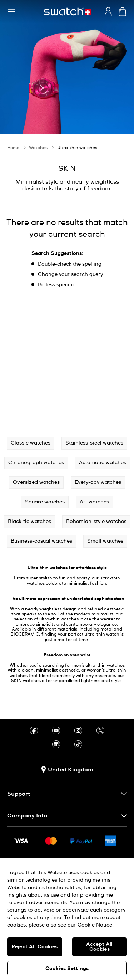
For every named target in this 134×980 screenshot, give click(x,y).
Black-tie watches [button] (29, 522)
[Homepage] (67, 12)
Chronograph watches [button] (36, 463)
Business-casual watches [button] (41, 541)
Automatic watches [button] (103, 463)
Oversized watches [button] (36, 482)
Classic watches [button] (31, 443)
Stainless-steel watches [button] (94, 443)
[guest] (108, 11)
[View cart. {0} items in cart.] (122, 12)
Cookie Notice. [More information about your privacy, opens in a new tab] (96, 925)
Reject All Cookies (35, 947)
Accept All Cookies (99, 947)
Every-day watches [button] (98, 482)
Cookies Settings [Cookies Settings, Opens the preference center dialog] (67, 969)
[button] (11, 12)
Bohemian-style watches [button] (96, 522)
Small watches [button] (105, 541)
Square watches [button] (45, 502)
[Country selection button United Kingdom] (67, 769)
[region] (67, 919)
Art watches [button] (94, 502)
